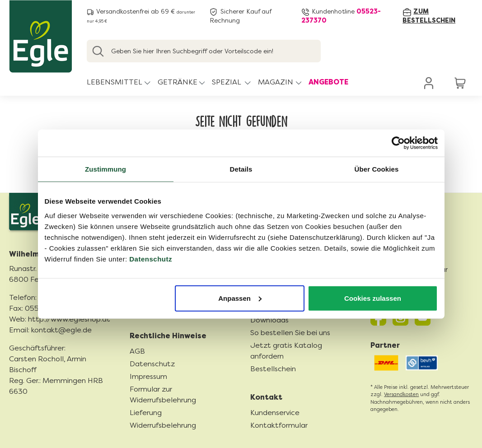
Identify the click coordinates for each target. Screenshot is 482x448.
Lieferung (146, 413)
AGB (137, 351)
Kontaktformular (279, 425)
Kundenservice (275, 413)
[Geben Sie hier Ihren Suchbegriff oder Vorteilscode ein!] (204, 51)
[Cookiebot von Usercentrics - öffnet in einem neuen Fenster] (398, 143)
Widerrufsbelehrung (163, 425)
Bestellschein (273, 369)
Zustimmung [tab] (105, 169)
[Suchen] (98, 51)
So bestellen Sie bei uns (290, 333)
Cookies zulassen (373, 298)
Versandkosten (401, 394)
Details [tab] (241, 169)
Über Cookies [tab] (377, 169)
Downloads (269, 320)
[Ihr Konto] (429, 83)
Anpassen (240, 298)
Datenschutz (151, 259)
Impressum (148, 376)
